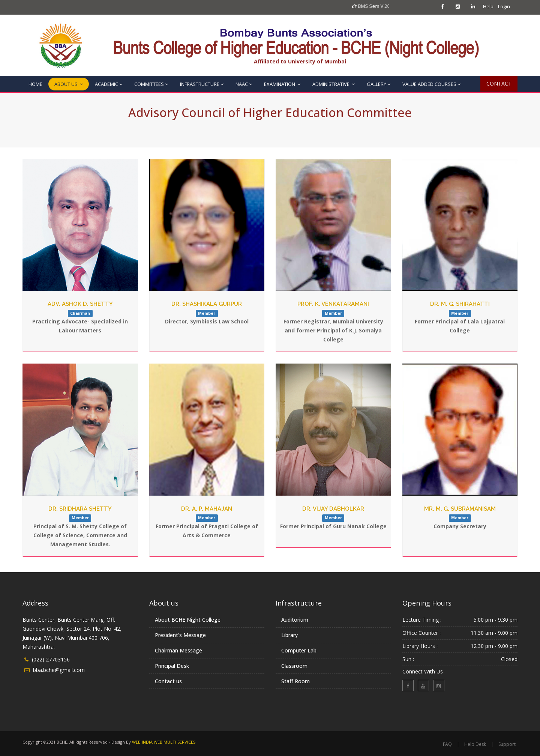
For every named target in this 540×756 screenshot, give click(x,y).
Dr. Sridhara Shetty (80, 509)
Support (507, 744)
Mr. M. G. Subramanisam (460, 509)
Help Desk (488, 8)
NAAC (244, 84)
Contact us (168, 681)
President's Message (180, 635)
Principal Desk (172, 666)
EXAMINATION (282, 84)
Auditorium (295, 620)
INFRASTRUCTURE (202, 84)
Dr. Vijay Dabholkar (333, 509)
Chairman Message (178, 650)
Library (289, 635)
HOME (35, 84)
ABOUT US (69, 84)
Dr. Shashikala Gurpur (207, 304)
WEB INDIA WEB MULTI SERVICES (164, 742)
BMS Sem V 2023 (387, 6)
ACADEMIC (109, 84)
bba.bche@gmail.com (59, 670)
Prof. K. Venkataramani (333, 304)
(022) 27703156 (51, 659)
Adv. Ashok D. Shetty (80, 304)
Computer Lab (299, 650)
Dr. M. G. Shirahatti (460, 304)
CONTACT (499, 83)
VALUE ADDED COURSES (431, 84)
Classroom (294, 666)
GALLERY (379, 84)
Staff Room (295, 681)
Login (504, 6)
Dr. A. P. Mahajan (207, 509)
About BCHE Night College (188, 620)
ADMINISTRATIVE (334, 84)
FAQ (447, 744)
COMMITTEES (151, 84)
